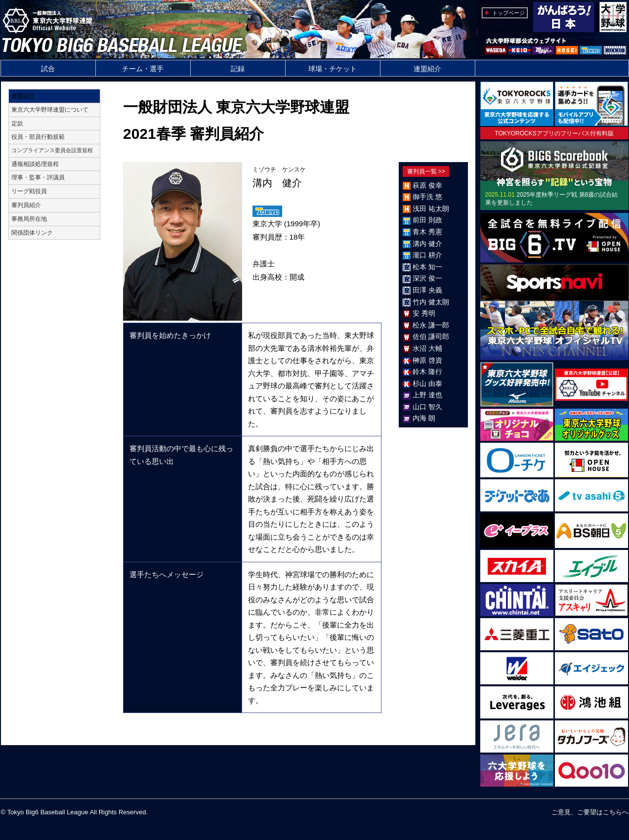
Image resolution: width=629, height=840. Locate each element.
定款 (17, 124)
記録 (238, 69)
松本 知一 (427, 267)
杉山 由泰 (427, 383)
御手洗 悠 (427, 197)
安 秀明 (424, 313)
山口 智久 (427, 407)
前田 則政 (427, 220)
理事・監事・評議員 (38, 177)
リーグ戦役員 (29, 191)
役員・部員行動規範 (38, 137)
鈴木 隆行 (427, 372)
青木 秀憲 (427, 232)
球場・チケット (333, 69)
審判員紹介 (26, 205)
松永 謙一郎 (431, 325)
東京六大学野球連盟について (50, 110)
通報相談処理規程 (35, 164)
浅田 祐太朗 (431, 209)
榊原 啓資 (427, 360)
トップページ (508, 13)
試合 (48, 69)
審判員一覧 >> (426, 171)
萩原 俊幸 (427, 185)
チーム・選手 (143, 69)
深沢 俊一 (427, 278)
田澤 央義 (427, 290)
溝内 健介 (427, 244)
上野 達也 (427, 395)
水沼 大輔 (427, 348)
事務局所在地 (29, 219)
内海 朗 (424, 418)
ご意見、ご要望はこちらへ (590, 812)
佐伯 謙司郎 (431, 336)
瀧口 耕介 (427, 255)
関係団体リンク (32, 233)
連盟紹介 (427, 69)
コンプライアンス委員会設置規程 (52, 150)
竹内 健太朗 (431, 302)
